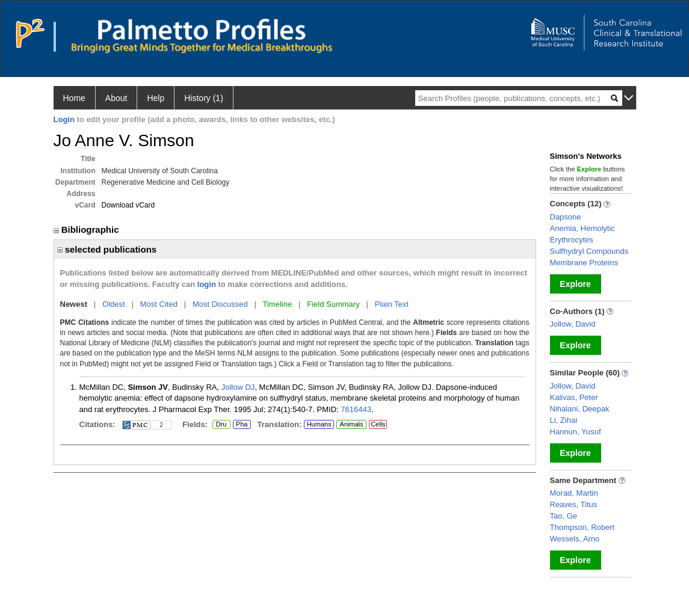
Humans (319, 424)
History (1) (204, 98)
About (116, 98)
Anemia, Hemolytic (582, 228)
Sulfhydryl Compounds (589, 251)
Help (156, 98)
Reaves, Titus (574, 504)
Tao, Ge (564, 516)
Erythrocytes (572, 240)
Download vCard (128, 205)
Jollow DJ (238, 387)
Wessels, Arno (575, 539)
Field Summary (333, 304)
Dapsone (566, 217)
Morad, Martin (574, 493)
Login (64, 119)
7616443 (356, 409)
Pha (242, 425)
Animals (352, 424)
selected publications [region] (107, 249)
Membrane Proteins (584, 263)
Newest (74, 304)
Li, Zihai (564, 420)
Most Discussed (220, 304)
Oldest (114, 304)
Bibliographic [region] (88, 229)
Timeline (278, 304)
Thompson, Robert (582, 527)
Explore (575, 284)
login (207, 284)
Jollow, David (573, 324)
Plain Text (392, 304)
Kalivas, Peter (574, 397)
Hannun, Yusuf (576, 432)
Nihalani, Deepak (580, 409)
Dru (221, 425)
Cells (378, 424)
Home (74, 98)
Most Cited (159, 304)
